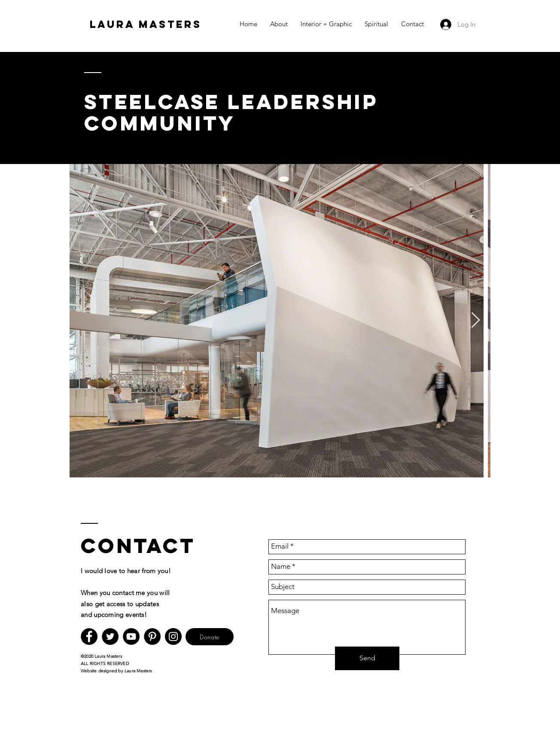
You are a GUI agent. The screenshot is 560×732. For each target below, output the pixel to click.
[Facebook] (89, 636)
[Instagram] (173, 636)
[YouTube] (131, 636)
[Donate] (210, 637)
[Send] (367, 658)
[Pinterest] (152, 636)
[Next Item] (476, 320)
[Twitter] (110, 636)
